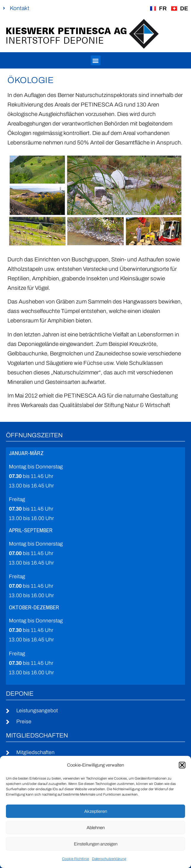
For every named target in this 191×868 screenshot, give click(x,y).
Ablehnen (96, 828)
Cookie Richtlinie (75, 859)
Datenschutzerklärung (109, 859)
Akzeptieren (96, 811)
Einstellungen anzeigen (96, 844)
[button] (182, 765)
